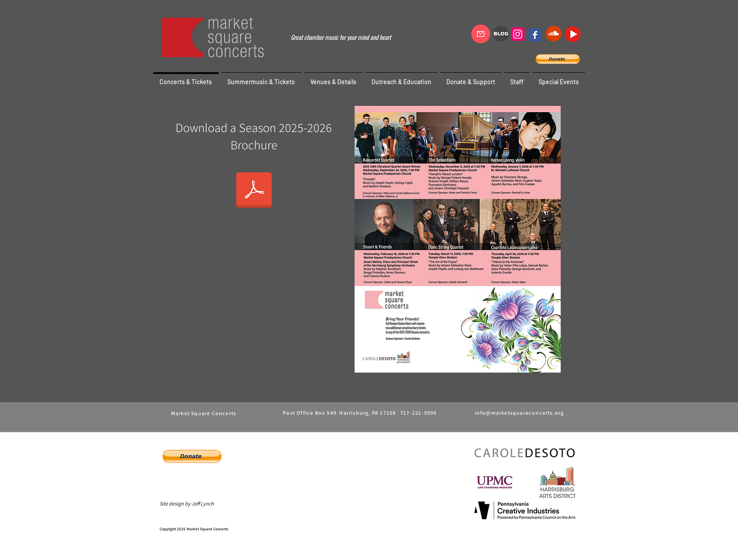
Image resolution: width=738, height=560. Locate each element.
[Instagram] (518, 34)
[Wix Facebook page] (535, 35)
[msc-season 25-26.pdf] (254, 191)
